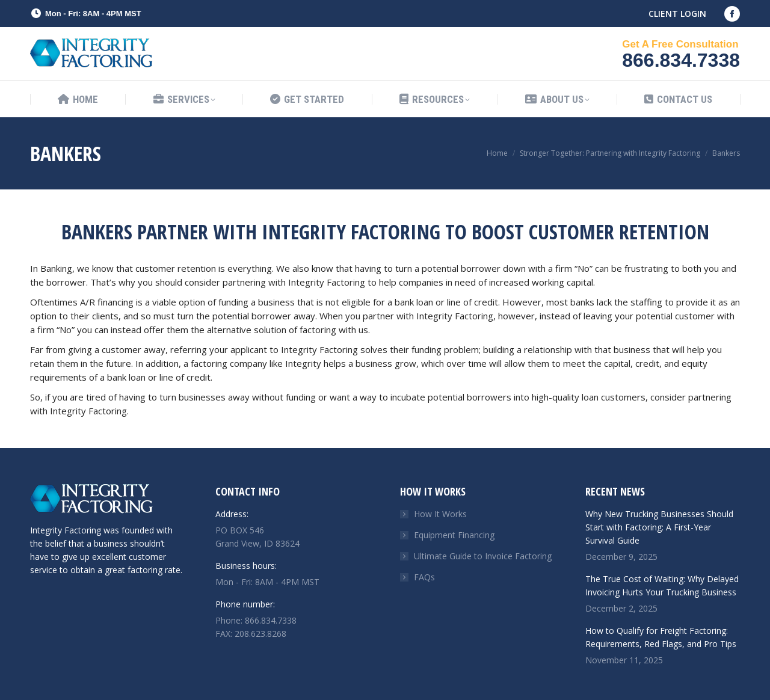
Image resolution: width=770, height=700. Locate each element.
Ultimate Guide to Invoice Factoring (483, 556)
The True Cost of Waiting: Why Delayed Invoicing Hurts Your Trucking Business (662, 585)
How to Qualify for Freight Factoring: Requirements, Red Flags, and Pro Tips (661, 637)
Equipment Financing (454, 535)
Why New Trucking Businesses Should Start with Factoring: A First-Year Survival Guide (659, 527)
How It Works (440, 514)
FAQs (424, 577)
